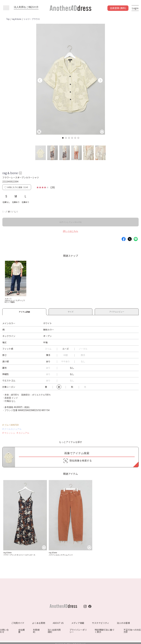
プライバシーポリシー (78, 631)
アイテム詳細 (24, 311)
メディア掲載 (78, 623)
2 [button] (66, 138)
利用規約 (36, 631)
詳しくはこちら (71, 231)
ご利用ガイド (18, 623)
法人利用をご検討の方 (26, 7)
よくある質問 (39, 623)
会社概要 (22, 631)
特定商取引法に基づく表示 (104, 631)
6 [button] (78, 138)
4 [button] (72, 138)
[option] (71, 79)
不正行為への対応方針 (132, 631)
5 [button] (75, 138)
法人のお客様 (123, 623)
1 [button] (63, 138)
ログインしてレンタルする (71, 222)
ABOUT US (58, 623)
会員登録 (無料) (118, 8)
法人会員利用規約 (54, 631)
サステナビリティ (101, 623)
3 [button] (69, 138)
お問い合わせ (4, 631)
